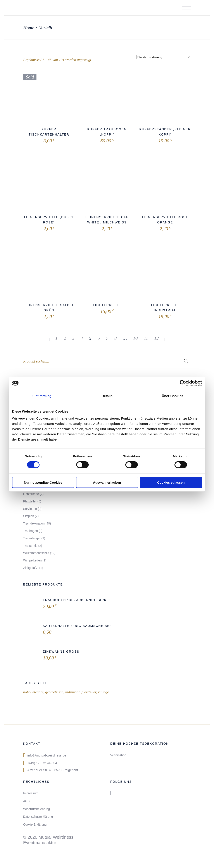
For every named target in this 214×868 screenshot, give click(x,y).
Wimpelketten (32, 560)
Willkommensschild (36, 553)
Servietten (30, 509)
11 (146, 338)
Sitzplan (29, 516)
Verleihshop (118, 755)
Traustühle (30, 546)
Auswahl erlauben (107, 482)
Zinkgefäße (31, 568)
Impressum (31, 793)
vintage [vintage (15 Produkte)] (103, 692)
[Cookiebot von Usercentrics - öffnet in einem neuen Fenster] (183, 383)
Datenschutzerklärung (38, 817)
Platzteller (30, 501)
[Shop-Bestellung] (164, 57)
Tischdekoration (34, 523)
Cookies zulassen (171, 482)
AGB (26, 801)
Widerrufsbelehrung (36, 809)
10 (135, 338)
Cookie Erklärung (35, 824)
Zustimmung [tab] (42, 396)
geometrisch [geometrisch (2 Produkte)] (54, 692)
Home (29, 28)
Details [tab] (107, 396)
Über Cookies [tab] (173, 396)
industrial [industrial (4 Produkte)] (72, 692)
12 (156, 338)
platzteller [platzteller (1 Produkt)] (89, 692)
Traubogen (30, 531)
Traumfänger (32, 538)
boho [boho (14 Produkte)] (27, 692)
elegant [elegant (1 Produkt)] (38, 692)
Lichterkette (107, 305)
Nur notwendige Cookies (43, 482)
